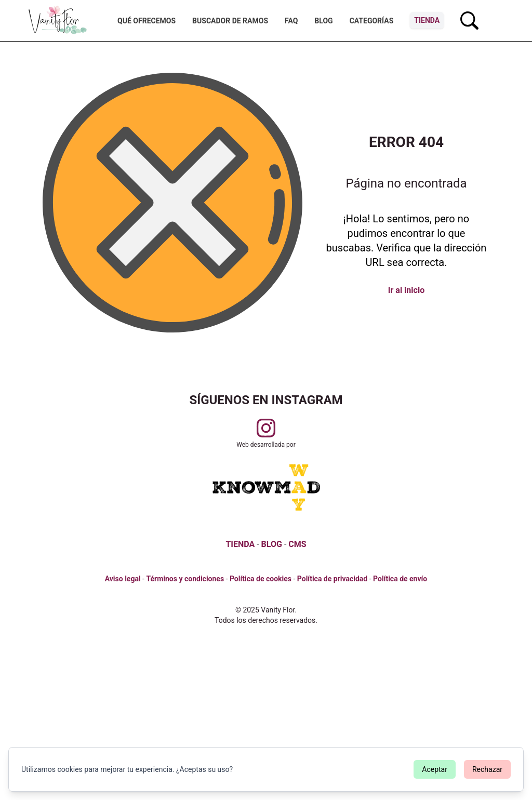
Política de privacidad (332, 579)
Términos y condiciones (185, 579)
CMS (297, 544)
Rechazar (487, 769)
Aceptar (435, 769)
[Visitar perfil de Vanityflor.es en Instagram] (266, 428)
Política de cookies (261, 579)
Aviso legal (123, 579)
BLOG (272, 544)
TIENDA (240, 544)
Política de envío (400, 579)
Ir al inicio (406, 290)
